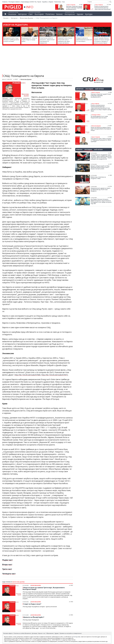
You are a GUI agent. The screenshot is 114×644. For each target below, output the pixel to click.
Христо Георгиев (71, 5)
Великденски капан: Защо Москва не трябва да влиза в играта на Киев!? (11, 40)
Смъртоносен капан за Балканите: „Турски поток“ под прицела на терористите (47, 40)
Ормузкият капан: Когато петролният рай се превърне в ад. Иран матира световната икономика (65, 41)
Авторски (22, 14)
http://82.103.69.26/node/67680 (27, 375)
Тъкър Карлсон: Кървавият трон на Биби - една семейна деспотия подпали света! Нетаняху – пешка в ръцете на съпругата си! (101, 157)
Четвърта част (9, 574)
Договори (35, 633)
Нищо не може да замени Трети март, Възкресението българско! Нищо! (44, 588)
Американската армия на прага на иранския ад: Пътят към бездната (101, 190)
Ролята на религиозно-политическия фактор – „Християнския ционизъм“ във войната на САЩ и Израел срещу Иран (103, 9)
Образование (50, 633)
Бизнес (60, 14)
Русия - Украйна (42, 2)
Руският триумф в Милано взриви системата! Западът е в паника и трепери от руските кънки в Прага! (102, 40)
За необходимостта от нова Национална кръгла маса (99, 117)
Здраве (80, 14)
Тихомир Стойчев (96, 115)
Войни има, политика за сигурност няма (98, 178)
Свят (31, 14)
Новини (5, 2)
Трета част (7, 569)
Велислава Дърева (26, 18)
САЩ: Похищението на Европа (24, 76)
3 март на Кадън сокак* (32, 604)
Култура (89, 14)
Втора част (7, 564)
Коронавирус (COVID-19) (29, 2)
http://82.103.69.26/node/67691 (54, 375)
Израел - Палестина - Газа (57, 2)
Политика (50, 14)
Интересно (70, 14)
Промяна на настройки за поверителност (71, 633)
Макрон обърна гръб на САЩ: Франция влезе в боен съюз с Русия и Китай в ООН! (100, 167)
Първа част (7, 560)
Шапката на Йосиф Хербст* (34, 617)
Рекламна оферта (8, 633)
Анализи (12, 14)
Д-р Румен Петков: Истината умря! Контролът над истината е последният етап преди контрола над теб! (101, 201)
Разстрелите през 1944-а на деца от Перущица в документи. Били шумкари (101, 140)
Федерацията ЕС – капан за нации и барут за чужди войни (29, 40)
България (39, 14)
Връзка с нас (42, 633)
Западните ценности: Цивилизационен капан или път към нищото (84, 40)
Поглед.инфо (77, 637)
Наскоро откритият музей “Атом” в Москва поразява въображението (74, 8)
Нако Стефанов (99, 5)
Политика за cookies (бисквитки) (22, 633)
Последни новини (14, 2)
